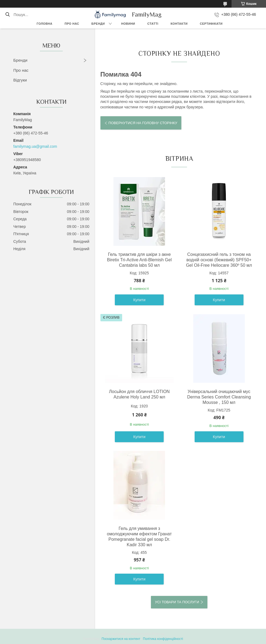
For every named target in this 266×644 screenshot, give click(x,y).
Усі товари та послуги (177, 602)
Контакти (179, 24)
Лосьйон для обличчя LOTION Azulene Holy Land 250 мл (140, 394)
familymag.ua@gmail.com (35, 146)
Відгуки (20, 80)
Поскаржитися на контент (121, 639)
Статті (153, 24)
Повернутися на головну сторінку (143, 123)
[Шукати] (7, 15)
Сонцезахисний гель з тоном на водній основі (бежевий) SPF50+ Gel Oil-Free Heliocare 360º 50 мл (219, 260)
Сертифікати (211, 24)
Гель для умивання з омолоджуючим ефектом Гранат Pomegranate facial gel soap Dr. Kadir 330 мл (139, 537)
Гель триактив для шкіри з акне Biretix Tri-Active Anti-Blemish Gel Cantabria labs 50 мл (139, 260)
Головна (45, 24)
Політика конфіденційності (163, 639)
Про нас (72, 24)
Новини (128, 24)
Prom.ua (158, 634)
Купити (139, 300)
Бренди (98, 24)
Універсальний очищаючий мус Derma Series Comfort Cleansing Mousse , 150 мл (219, 397)
